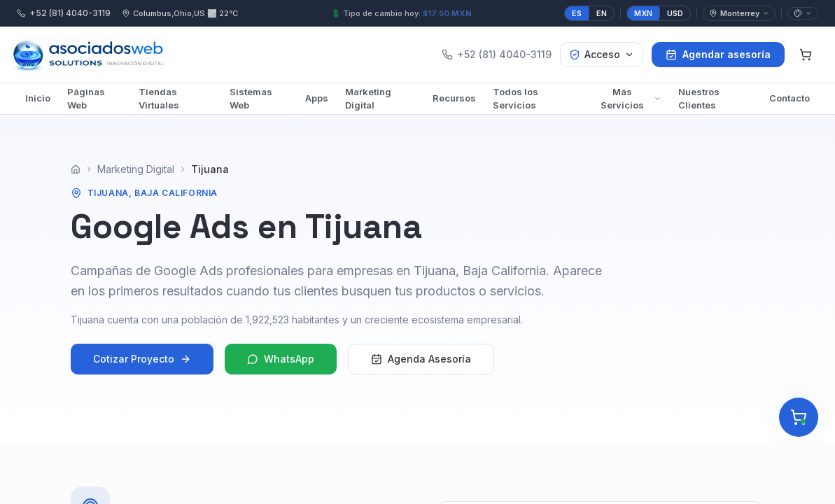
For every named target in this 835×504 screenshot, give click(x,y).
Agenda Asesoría (421, 364)
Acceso (602, 54)
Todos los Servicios (515, 99)
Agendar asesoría (718, 54)
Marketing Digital (368, 99)
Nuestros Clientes (699, 99)
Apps (317, 98)
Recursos (454, 98)
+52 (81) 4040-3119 (64, 13)
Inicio (38, 98)
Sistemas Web (251, 99)
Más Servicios (631, 99)
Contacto (790, 98)
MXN (643, 13)
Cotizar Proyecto (142, 364)
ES (577, 13)
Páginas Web (86, 99)
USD (675, 13)
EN (602, 13)
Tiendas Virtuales (159, 99)
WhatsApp (281, 364)
